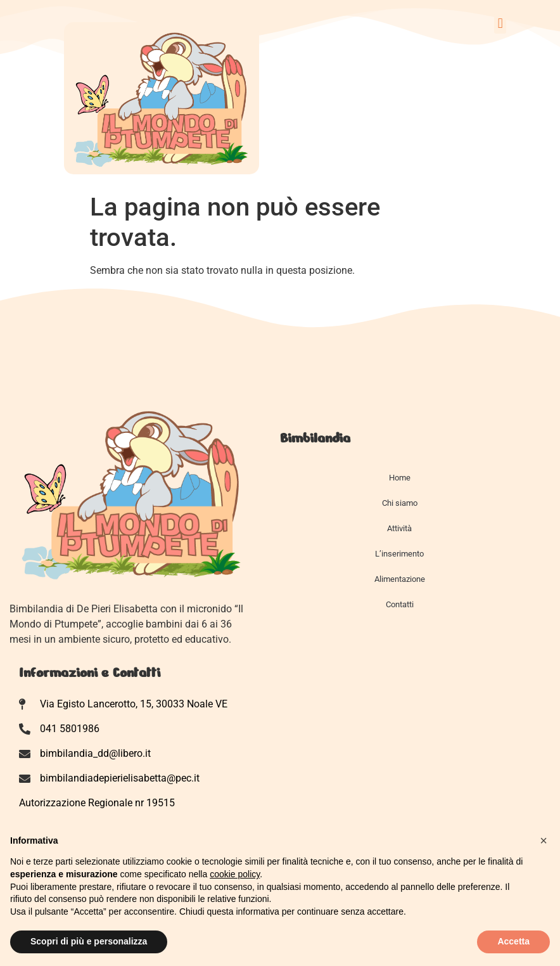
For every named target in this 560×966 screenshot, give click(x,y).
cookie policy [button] (235, 874)
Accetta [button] (513, 941)
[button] (500, 23)
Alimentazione (400, 579)
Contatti (400, 604)
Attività (399, 528)
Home (400, 478)
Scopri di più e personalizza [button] (89, 941)
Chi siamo (400, 503)
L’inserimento (399, 554)
